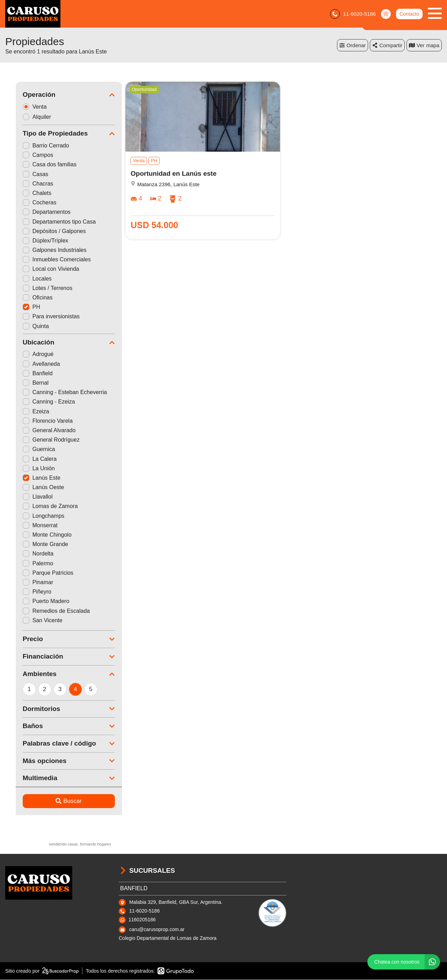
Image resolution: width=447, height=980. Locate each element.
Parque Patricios (38, 573)
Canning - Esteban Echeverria (54, 393)
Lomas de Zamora (40, 506)
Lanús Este (31, 478)
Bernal (25, 383)
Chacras (28, 184)
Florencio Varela (37, 421)
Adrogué (28, 354)
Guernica (28, 449)
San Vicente (32, 620)
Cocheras (29, 203)
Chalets (27, 193)
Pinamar (28, 583)
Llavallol (27, 497)
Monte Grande (35, 545)
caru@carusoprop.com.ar (157, 930)
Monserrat (30, 526)
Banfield (27, 374)
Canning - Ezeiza (38, 402)
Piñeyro (27, 592)
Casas (25, 174)
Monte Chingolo (37, 535)
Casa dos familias (39, 165)
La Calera (29, 459)
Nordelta (28, 554)
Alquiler (29, 117)
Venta (27, 107)
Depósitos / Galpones (44, 231)
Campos (28, 155)
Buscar (58, 801)
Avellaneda (31, 364)
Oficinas (27, 298)
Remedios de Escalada (46, 611)
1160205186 (142, 920)
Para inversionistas (41, 317)
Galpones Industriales (44, 250)
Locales (27, 279)
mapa (424, 45)
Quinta (25, 326)
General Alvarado (39, 431)
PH (21, 307)
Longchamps (33, 516)
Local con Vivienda (41, 269)
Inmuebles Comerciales (46, 260)
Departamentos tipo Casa (49, 222)
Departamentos (36, 212)
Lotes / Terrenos (37, 288)
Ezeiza (25, 411)
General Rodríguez (41, 440)
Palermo (28, 563)
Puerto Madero (36, 601)
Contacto (409, 14)
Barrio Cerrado (35, 146)
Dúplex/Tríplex (35, 241)
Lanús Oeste (33, 488)
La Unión (28, 468)
